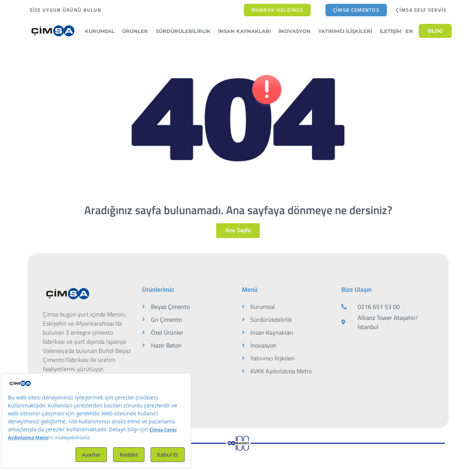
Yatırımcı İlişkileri (347, 31)
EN (409, 31)
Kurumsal (102, 31)
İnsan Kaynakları (246, 31)
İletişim (390, 31)
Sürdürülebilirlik (185, 31)
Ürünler (137, 31)
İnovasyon (296, 31)
